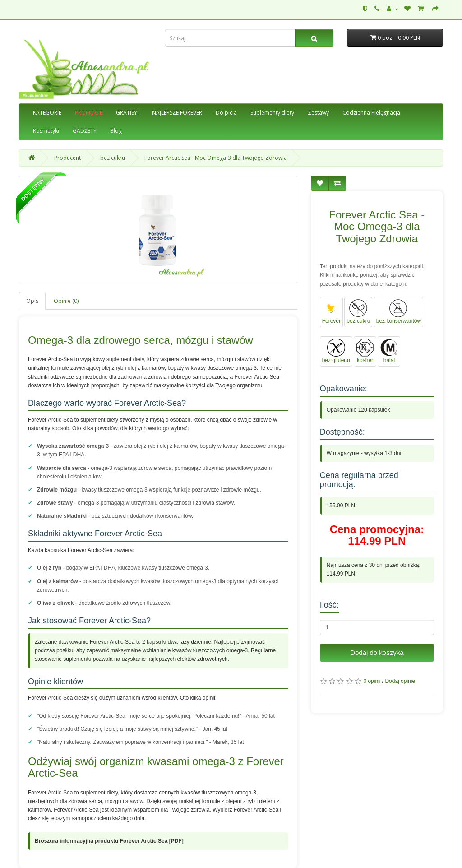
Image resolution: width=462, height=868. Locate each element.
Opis (32, 301)
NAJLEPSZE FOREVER (177, 113)
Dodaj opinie (400, 681)
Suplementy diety (272, 113)
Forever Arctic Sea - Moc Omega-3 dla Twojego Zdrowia (216, 158)
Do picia (226, 113)
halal (389, 351)
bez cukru (113, 158)
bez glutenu (336, 351)
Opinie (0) (66, 301)
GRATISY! (127, 113)
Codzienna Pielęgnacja (371, 113)
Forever (331, 312)
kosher (365, 351)
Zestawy (318, 113)
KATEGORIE (47, 113)
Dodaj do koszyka (377, 652)
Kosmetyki (46, 131)
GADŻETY (85, 131)
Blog (116, 131)
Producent (67, 158)
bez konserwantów (399, 312)
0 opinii (372, 681)
